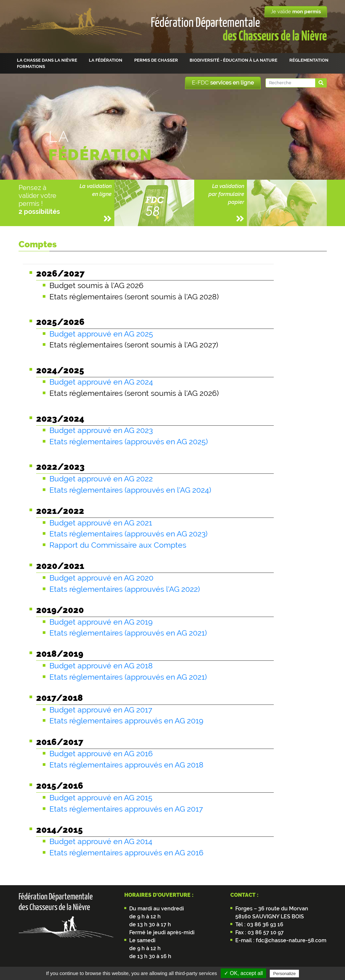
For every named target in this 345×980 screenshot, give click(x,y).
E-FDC (223, 83)
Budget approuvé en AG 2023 (101, 430)
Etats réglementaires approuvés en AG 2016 (126, 853)
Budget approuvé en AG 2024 (101, 382)
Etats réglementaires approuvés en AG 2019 (126, 721)
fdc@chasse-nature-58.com (290, 940)
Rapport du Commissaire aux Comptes (118, 545)
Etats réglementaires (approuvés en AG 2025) (129, 442)
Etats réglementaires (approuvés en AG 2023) (128, 534)
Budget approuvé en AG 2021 (101, 523)
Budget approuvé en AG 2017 (101, 710)
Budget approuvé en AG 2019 (101, 622)
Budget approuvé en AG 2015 (101, 798)
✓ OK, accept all (243, 973)
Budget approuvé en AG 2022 (101, 479)
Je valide (296, 12)
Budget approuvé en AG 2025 (101, 334)
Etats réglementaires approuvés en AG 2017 (126, 809)
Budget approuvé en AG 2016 (101, 754)
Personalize (284, 974)
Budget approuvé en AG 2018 (101, 666)
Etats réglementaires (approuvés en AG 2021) (128, 633)
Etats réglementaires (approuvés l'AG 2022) (125, 589)
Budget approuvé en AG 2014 (101, 841)
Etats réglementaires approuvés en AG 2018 (126, 765)
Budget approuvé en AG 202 (99, 578)
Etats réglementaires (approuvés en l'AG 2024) (130, 490)
